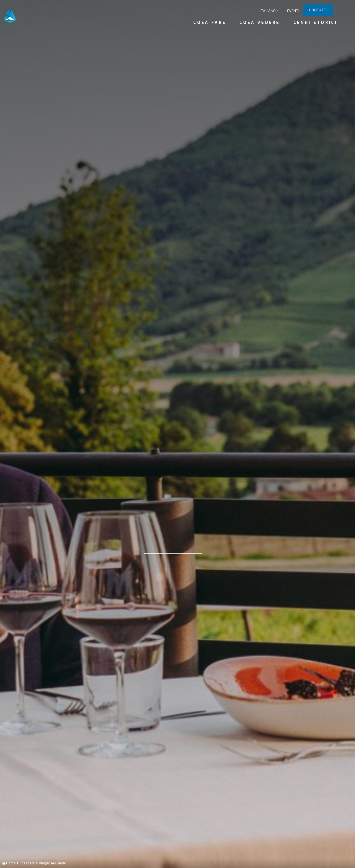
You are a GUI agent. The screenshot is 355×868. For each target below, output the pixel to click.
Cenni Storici (315, 23)
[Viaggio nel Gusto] (53, 863)
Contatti (318, 10)
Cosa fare (210, 23)
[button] (269, 11)
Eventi (293, 11)
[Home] (9, 863)
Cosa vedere (260, 23)
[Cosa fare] (27, 863)
